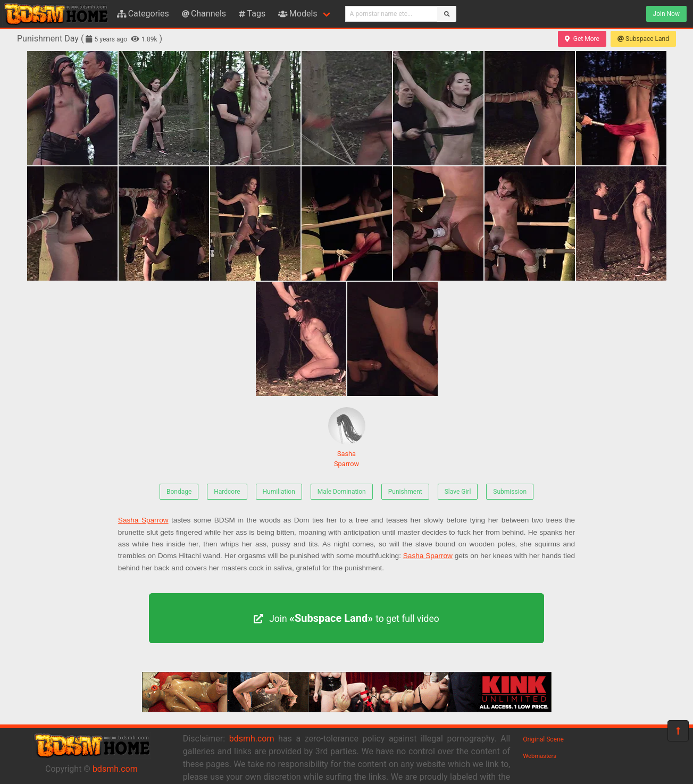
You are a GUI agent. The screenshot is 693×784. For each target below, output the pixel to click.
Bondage (179, 492)
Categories (143, 14)
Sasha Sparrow (347, 437)
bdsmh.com (115, 769)
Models (298, 14)
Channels (204, 14)
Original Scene (543, 739)
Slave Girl (458, 492)
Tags (252, 14)
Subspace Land (643, 39)
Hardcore (227, 492)
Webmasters (540, 756)
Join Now (666, 14)
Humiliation (279, 492)
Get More (582, 39)
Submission (510, 492)
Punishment (405, 492)
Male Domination (342, 492)
